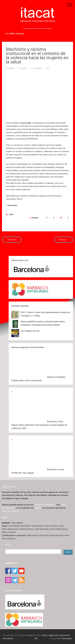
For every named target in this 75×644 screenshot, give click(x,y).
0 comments (38, 68)
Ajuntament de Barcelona (45, 505)
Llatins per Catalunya (11, 511)
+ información (12, 205)
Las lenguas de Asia (30, 331)
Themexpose (67, 638)
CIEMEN (38, 508)
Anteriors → (64, 240)
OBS (13, 68)
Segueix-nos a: (12, 563)
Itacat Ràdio (26, 123)
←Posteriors (12, 240)
